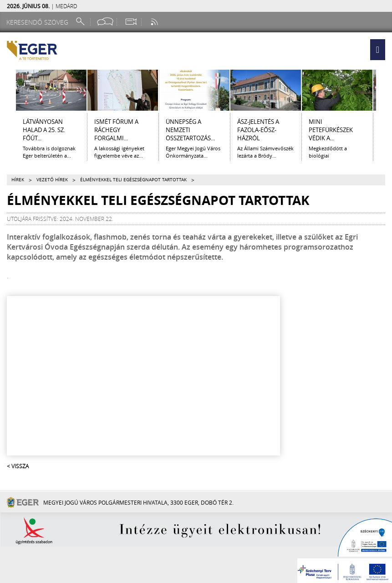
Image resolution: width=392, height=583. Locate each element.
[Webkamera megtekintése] (131, 22)
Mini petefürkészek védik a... (331, 130)
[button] (378, 50)
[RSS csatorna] (155, 22)
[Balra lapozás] (8, 90)
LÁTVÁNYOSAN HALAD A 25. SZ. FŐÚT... (44, 130)
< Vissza (18, 466)
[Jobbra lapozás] (384, 90)
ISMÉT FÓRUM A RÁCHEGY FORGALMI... (116, 130)
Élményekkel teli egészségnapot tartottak (133, 180)
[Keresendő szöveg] (39, 22)
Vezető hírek (52, 180)
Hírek (18, 180)
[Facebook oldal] (105, 22)
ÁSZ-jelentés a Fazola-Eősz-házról (258, 130)
